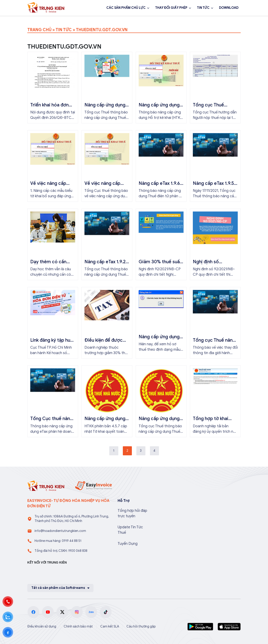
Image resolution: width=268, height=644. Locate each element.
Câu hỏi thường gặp (141, 626)
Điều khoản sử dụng (42, 626)
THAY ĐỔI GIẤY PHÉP (171, 8)
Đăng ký (77, 20)
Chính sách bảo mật (78, 626)
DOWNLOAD (229, 8)
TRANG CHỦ (39, 30)
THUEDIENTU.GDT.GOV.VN (102, 30)
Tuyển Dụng (128, 544)
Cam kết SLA (110, 626)
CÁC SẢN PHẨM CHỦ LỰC (126, 8)
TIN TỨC (203, 8)
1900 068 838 (45, 20)
